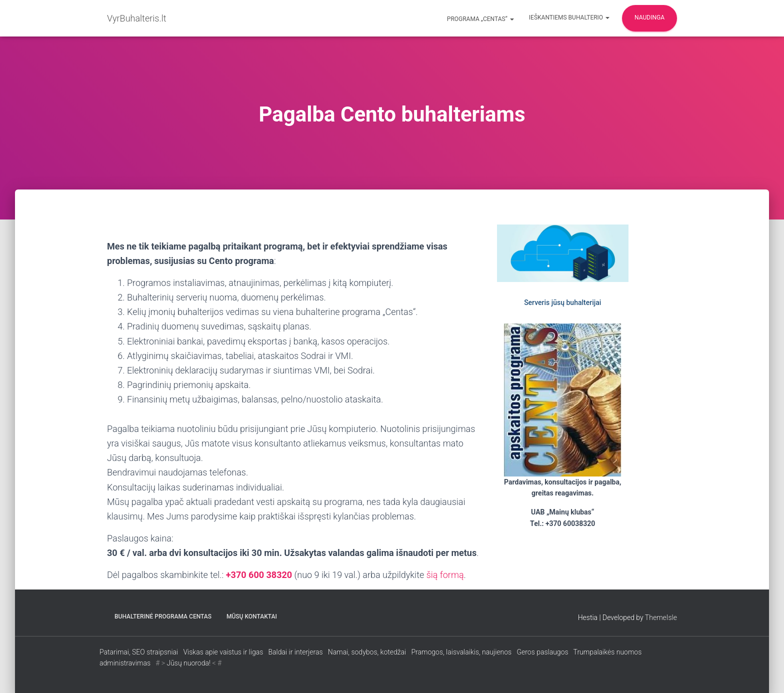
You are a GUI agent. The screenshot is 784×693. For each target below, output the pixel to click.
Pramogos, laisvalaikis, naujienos (462, 652)
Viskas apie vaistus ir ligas (223, 652)
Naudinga (649, 17)
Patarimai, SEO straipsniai (139, 652)
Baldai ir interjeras (295, 652)
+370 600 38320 (259, 575)
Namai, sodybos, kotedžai (367, 652)
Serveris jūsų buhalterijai (562, 302)
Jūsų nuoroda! (188, 663)
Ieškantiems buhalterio (569, 17)
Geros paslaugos (542, 652)
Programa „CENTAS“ (480, 19)
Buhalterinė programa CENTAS (163, 616)
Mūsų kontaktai (252, 616)
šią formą (445, 575)
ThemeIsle (661, 617)
